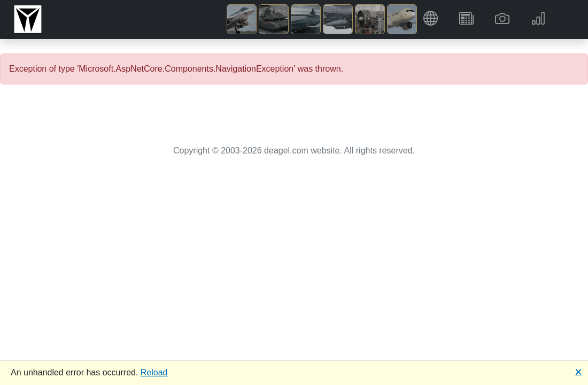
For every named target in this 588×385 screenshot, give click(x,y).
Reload (154, 372)
